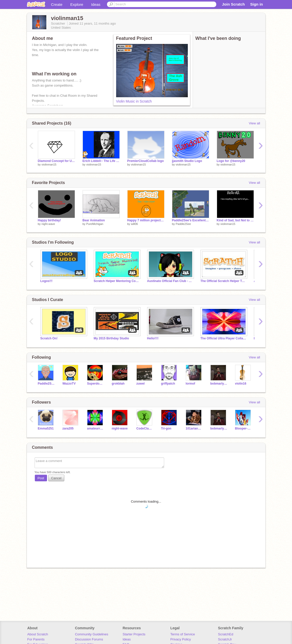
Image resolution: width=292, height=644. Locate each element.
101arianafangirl (194, 428)
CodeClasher (145, 428)
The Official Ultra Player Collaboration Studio (223, 338)
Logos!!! (47, 281)
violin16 (241, 384)
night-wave (48, 224)
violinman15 (49, 164)
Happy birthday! (49, 220)
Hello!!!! (153, 338)
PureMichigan (95, 224)
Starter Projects (134, 634)
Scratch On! (49, 338)
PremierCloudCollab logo (146, 161)
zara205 (68, 428)
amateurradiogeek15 (96, 428)
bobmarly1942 (219, 384)
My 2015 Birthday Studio (111, 338)
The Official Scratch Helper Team (223, 281)
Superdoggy (96, 384)
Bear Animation (94, 220)
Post (41, 478)
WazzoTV (69, 384)
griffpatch (168, 384)
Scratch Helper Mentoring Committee (117, 281)
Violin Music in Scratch (134, 101)
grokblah (118, 384)
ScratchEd (226, 634)
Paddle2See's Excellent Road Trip (191, 220)
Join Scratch (233, 4)
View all (255, 123)
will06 (134, 224)
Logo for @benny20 (231, 161)
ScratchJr (225, 639)
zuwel (141, 384)
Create (57, 4)
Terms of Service (183, 634)
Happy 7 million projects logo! (146, 220)
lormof (190, 384)
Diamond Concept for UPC (56, 161)
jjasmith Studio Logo (187, 161)
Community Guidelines (92, 634)
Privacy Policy (181, 639)
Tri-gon (166, 428)
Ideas (96, 4)
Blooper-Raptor (244, 428)
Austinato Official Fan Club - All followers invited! (170, 281)
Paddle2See (183, 224)
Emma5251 (46, 428)
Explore (77, 4)
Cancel (56, 478)
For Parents (36, 639)
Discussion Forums (89, 639)
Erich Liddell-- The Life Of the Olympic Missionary (101, 161)
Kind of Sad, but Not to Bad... (235, 220)
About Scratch (38, 634)
